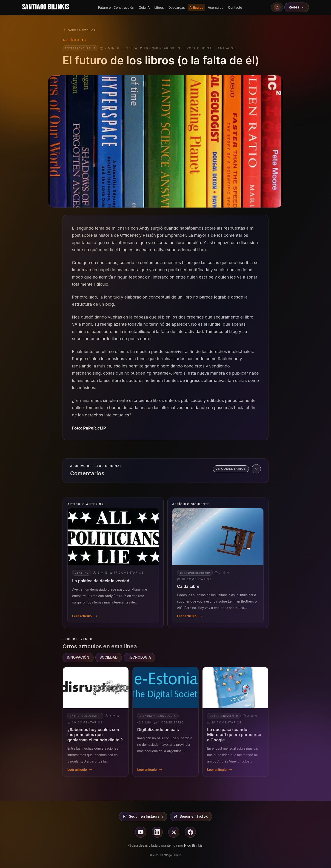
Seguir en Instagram (143, 816)
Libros (159, 7)
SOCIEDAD (109, 657)
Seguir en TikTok (191, 816)
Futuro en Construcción (116, 7)
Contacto (235, 7)
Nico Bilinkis (193, 845)
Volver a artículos (79, 30)
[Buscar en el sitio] (277, 7)
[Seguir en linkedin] (157, 832)
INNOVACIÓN (78, 657)
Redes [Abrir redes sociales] (297, 7)
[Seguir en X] (174, 832)
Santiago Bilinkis (46, 7)
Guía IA (144, 7)
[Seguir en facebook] (190, 832)
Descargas (177, 7)
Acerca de (216, 7)
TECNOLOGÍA (140, 657)
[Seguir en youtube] (141, 832)
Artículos (196, 7)
